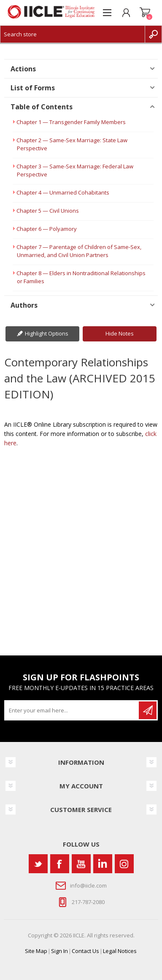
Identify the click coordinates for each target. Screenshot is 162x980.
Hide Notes (120, 333)
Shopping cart (145, 13)
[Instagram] (124, 864)
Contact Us (85, 951)
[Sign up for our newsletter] (72, 710)
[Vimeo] (103, 864)
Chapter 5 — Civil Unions (48, 211)
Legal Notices (120, 951)
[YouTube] (81, 864)
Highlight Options (47, 333)
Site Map (36, 951)
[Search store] (73, 34)
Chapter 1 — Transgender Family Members (71, 122)
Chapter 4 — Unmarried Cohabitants (63, 192)
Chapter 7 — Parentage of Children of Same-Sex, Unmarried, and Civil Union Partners (79, 251)
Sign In (59, 951)
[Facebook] (60, 864)
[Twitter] (38, 864)
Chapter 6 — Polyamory (47, 229)
